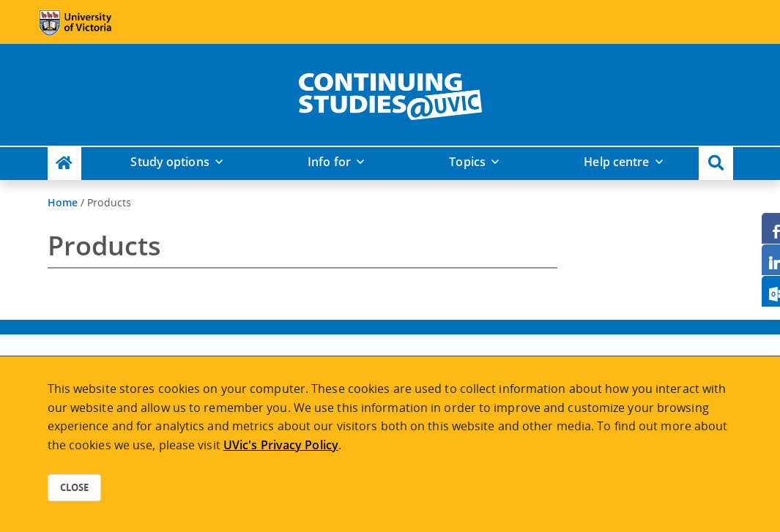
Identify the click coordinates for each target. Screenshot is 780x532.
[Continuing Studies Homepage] (65, 164)
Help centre (616, 162)
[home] (390, 94)
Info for (329, 162)
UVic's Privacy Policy (281, 445)
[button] (716, 164)
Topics (467, 162)
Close (74, 487)
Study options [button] (170, 162)
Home (63, 202)
